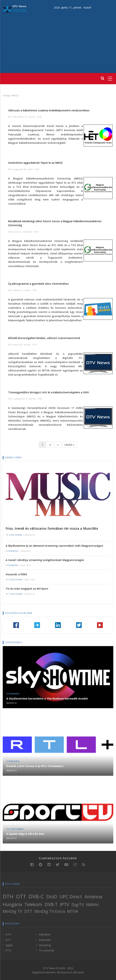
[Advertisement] (58, 40)
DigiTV (78, 905)
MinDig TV (12, 911)
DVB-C (36, 896)
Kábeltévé (45, 934)
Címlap (6, 95)
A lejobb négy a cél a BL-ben (25, 834)
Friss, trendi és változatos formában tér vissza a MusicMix (52, 528)
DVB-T (51, 904)
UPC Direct (71, 897)
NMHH (92, 905)
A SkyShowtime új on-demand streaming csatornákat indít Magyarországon (54, 546)
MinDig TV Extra (50, 911)
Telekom (33, 904)
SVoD (52, 897)
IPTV (65, 904)
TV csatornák (14, 535)
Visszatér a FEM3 (16, 574)
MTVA (73, 911)
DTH (8, 896)
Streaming (12, 551)
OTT (21, 896)
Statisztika (45, 940)
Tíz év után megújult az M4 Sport (27, 589)
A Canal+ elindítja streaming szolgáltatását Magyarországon (45, 560)
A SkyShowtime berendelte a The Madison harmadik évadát (47, 698)
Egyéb (9, 945)
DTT (28, 911)
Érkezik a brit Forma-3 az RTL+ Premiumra (35, 766)
